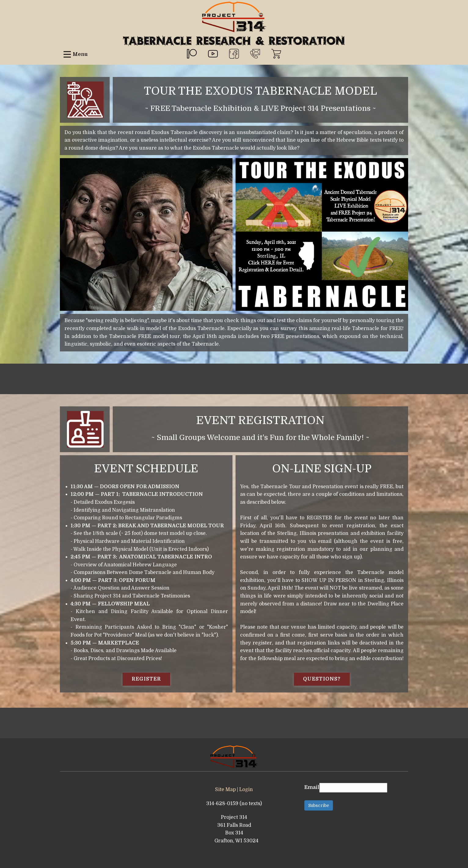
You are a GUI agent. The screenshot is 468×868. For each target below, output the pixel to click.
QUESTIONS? (322, 679)
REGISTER (146, 679)
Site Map (225, 790)
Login (246, 790)
